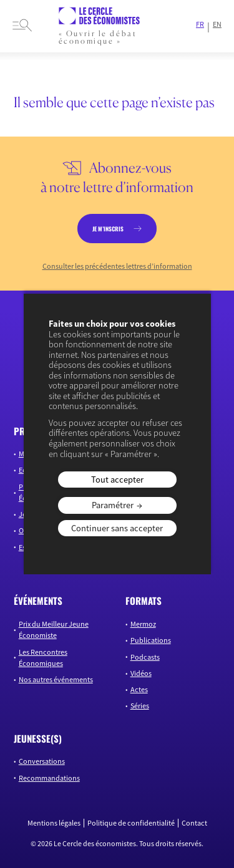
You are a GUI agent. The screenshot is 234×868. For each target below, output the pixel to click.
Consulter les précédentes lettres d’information (117, 266)
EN (217, 24)
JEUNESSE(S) (38, 738)
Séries (140, 706)
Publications (151, 640)
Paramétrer (113, 505)
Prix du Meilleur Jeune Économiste (54, 629)
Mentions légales (54, 823)
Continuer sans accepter (117, 528)
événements (38, 600)
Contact (194, 823)
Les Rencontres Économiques (43, 658)
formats (144, 600)
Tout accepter (117, 480)
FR (200, 24)
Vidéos (141, 673)
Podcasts (145, 657)
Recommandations (49, 778)
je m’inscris (108, 229)
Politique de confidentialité (131, 823)
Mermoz (143, 624)
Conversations (42, 761)
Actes (139, 689)
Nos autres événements (56, 679)
